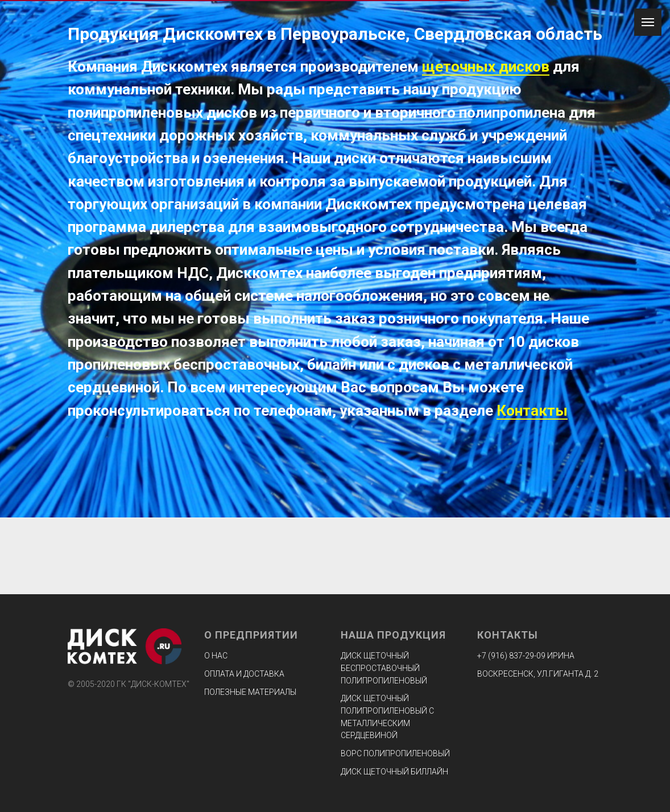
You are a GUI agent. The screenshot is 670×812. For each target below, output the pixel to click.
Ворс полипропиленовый (395, 753)
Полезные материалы (250, 692)
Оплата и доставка (244, 674)
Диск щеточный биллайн (394, 772)
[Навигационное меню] (648, 22)
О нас (216, 656)
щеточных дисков (486, 67)
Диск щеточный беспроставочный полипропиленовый (384, 668)
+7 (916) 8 (495, 656)
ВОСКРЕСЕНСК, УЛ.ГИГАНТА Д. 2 (538, 674)
